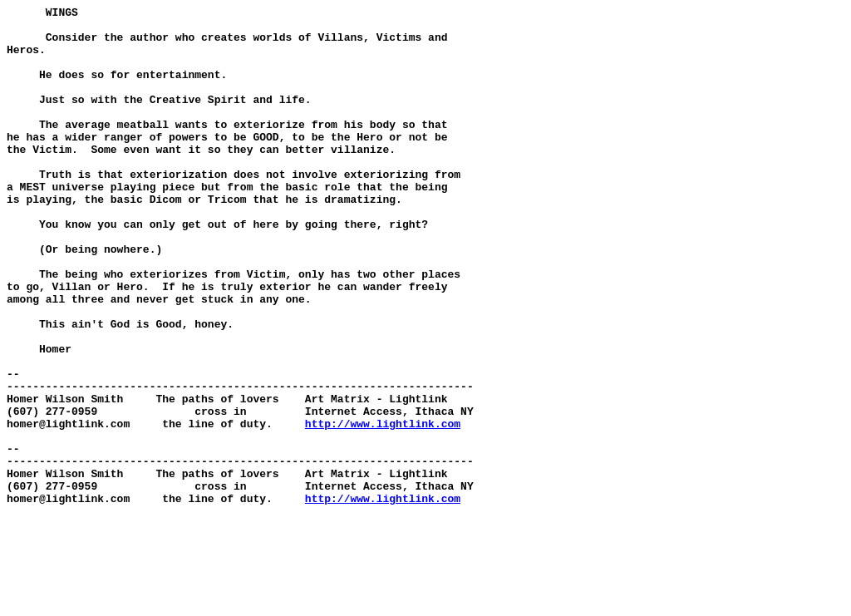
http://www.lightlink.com (383, 508)
